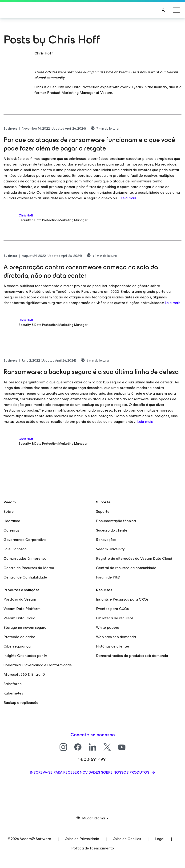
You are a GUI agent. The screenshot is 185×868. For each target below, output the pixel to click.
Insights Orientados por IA (25, 656)
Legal (160, 839)
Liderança (12, 521)
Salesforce (13, 684)
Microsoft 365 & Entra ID (24, 674)
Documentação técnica (116, 521)
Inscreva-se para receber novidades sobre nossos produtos (90, 772)
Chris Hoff (26, 215)
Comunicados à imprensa (25, 558)
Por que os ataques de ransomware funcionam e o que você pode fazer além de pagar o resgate (89, 144)
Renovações (106, 540)
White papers (107, 627)
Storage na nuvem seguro (25, 627)
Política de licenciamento (93, 848)
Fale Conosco (15, 549)
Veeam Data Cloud (19, 618)
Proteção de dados (20, 637)
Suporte (103, 511)
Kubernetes (13, 693)
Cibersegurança (17, 646)
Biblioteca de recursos (115, 618)
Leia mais (129, 198)
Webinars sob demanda (116, 637)
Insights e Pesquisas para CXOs (122, 599)
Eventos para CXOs (112, 609)
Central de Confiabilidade (25, 577)
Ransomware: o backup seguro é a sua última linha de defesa (91, 372)
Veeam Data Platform (22, 609)
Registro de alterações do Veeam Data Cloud (134, 558)
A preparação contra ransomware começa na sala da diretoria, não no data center (81, 271)
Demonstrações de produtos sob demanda (132, 656)
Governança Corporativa (25, 540)
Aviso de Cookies (127, 839)
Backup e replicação (21, 703)
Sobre (9, 511)
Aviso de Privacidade (82, 839)
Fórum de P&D (108, 577)
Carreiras (11, 530)
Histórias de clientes (113, 646)
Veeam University (110, 549)
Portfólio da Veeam (20, 599)
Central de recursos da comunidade (126, 568)
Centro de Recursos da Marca (29, 568)
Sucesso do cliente (112, 530)
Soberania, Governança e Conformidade (38, 665)
